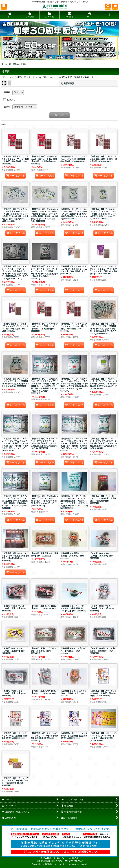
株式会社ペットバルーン (53, 858)
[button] (4, 7)
